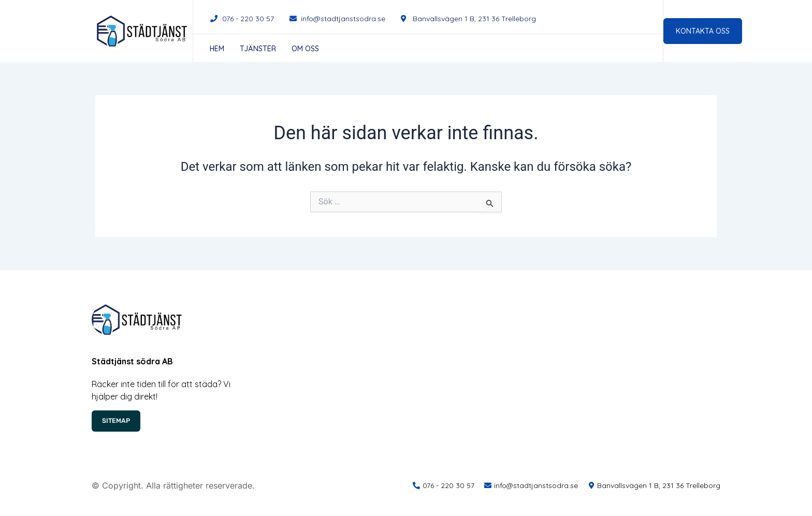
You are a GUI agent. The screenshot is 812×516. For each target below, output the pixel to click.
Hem (217, 49)
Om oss (305, 49)
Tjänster (258, 49)
